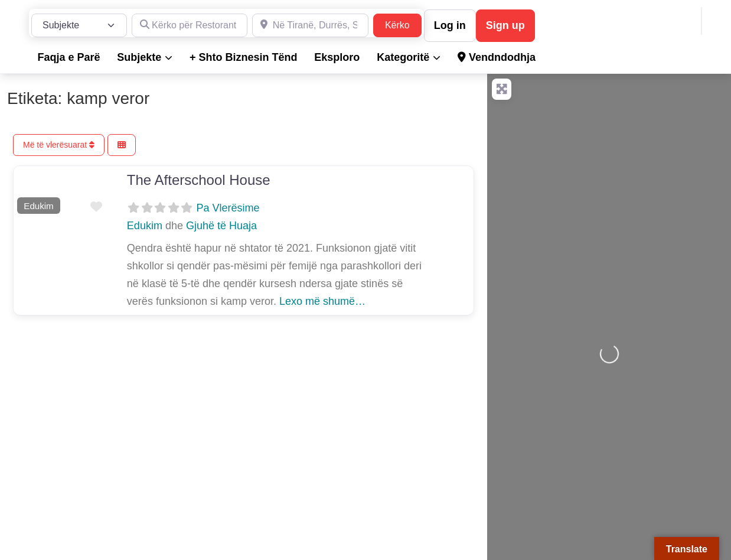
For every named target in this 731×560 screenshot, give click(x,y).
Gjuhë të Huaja (221, 226)
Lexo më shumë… (322, 301)
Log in (450, 25)
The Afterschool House (199, 180)
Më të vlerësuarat (59, 145)
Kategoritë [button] (403, 57)
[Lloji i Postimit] (79, 25)
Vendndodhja (497, 57)
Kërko (403, 24)
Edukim (38, 206)
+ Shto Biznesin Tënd (244, 57)
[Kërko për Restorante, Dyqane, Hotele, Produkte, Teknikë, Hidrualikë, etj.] (190, 25)
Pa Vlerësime (228, 208)
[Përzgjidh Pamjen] (122, 145)
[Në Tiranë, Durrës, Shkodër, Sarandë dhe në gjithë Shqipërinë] (310, 25)
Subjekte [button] (139, 57)
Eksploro (337, 57)
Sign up (505, 25)
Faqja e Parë (68, 57)
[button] (20, 192)
